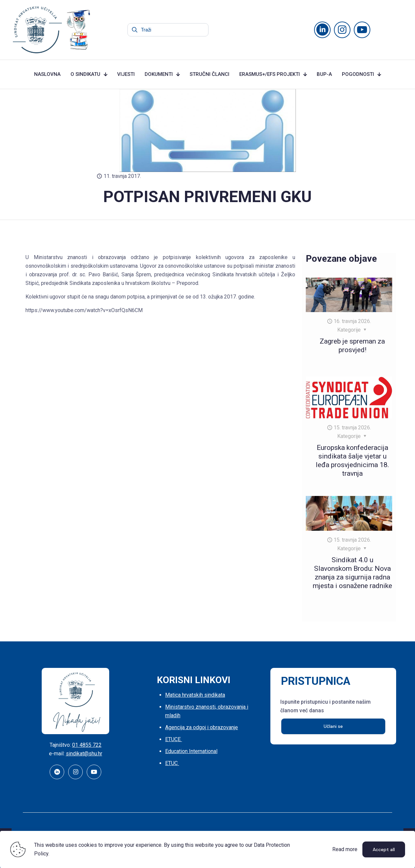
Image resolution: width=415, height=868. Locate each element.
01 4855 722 (87, 745)
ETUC (172, 763)
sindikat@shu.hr (84, 754)
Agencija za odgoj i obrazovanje (202, 727)
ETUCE (174, 739)
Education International (191, 751)
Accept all (384, 849)
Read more (345, 849)
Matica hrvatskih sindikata (195, 695)
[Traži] (168, 30)
